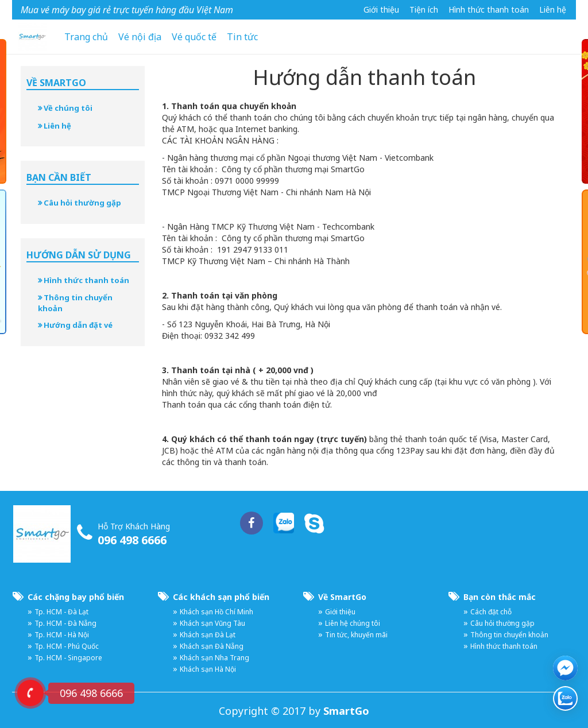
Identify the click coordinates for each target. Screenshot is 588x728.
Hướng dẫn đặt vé (75, 325)
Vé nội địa (140, 37)
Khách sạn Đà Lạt (208, 635)
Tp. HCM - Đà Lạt (61, 612)
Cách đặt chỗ (491, 612)
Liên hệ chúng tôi (353, 623)
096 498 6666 (132, 540)
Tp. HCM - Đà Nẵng (65, 623)
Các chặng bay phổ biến (76, 597)
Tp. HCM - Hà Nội (62, 635)
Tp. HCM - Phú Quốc (67, 646)
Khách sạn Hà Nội (208, 669)
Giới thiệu (381, 9)
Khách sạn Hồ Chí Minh (216, 612)
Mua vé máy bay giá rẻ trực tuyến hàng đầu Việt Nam (127, 10)
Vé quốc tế (194, 37)
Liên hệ (553, 9)
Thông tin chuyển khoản (75, 303)
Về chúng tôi (65, 108)
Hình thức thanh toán (489, 9)
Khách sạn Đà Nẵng (212, 646)
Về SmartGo (342, 597)
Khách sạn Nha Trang (214, 658)
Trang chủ (86, 37)
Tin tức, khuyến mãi (356, 635)
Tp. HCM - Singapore (68, 658)
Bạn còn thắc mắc (500, 597)
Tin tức (242, 37)
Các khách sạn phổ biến (221, 597)
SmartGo (346, 711)
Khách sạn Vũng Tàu (212, 623)
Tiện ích (424, 9)
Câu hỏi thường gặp (80, 203)
